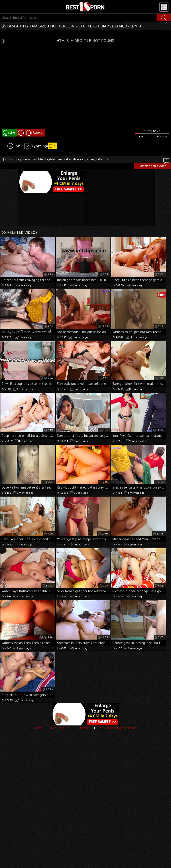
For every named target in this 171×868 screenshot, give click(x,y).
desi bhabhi (40, 159)
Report (37, 133)
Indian (100, 159)
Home (38, 728)
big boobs (23, 159)
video (90, 159)
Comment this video (154, 165)
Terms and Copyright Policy (118, 728)
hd (107, 159)
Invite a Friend (60, 728)
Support (84, 728)
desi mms (56, 159)
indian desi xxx (74, 159)
